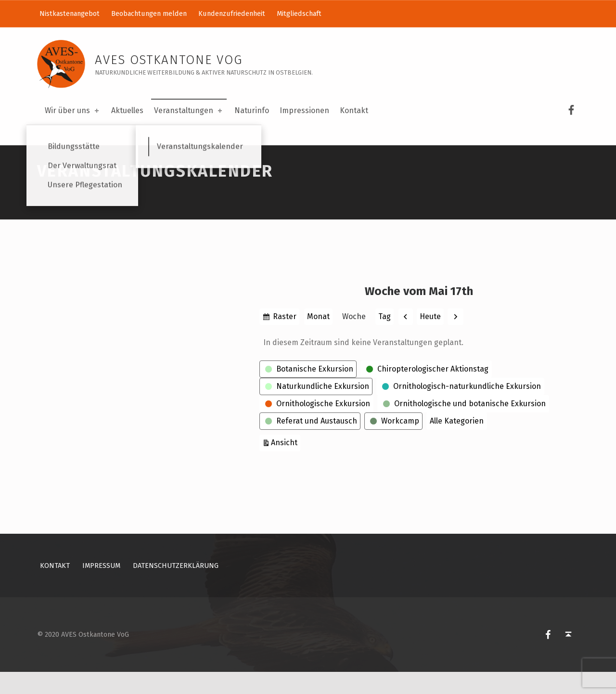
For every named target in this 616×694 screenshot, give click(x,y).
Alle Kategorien (457, 443)
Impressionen (304, 110)
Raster (285, 340)
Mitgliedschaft (299, 13)
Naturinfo (252, 110)
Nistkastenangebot (70, 13)
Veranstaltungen (189, 110)
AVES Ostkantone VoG (169, 60)
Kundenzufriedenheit (232, 13)
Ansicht (286, 464)
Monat (318, 339)
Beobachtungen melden (149, 13)
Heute (430, 339)
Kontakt (354, 110)
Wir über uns (73, 110)
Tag (385, 339)
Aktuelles (127, 110)
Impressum (101, 588)
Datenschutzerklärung (176, 588)
